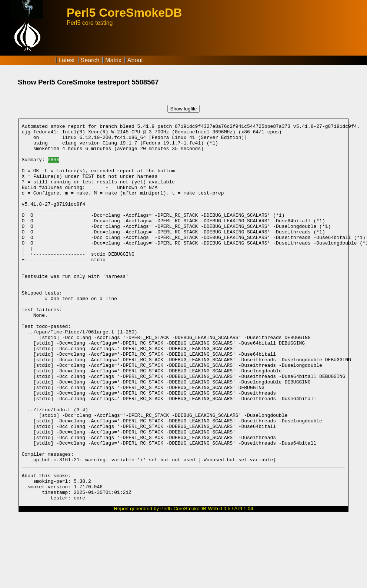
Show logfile (184, 109)
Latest (67, 60)
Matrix (113, 60)
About (135, 60)
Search (90, 60)
